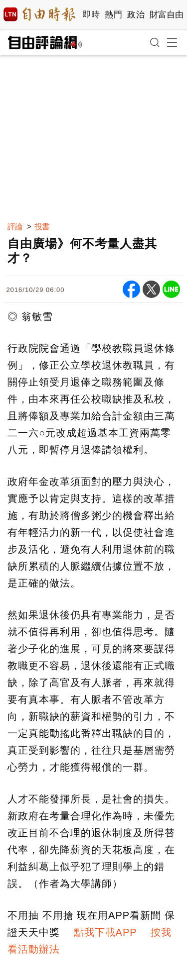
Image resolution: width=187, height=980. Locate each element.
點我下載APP (105, 932)
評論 (15, 227)
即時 (91, 15)
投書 (42, 227)
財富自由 (166, 15)
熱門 (113, 15)
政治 (136, 15)
